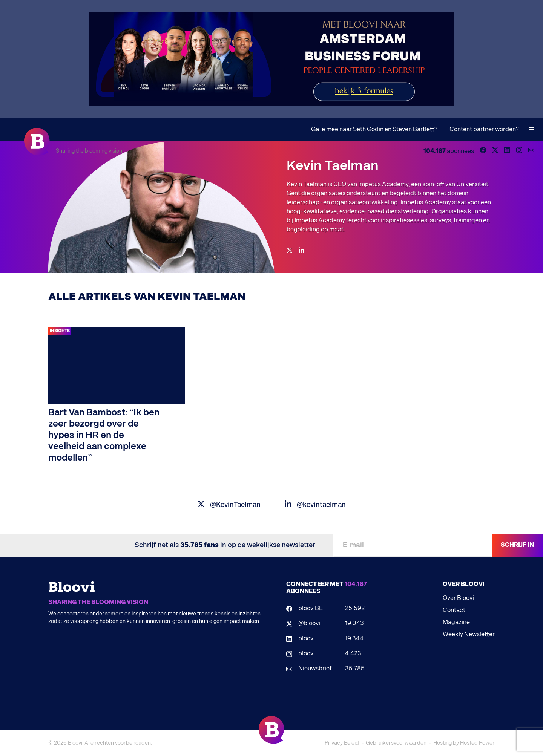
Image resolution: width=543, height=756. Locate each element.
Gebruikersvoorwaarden (396, 743)
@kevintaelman (315, 505)
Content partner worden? (484, 129)
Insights (60, 331)
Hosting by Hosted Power (464, 743)
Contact (454, 610)
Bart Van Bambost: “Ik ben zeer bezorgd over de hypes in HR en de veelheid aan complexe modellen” (104, 435)
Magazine (456, 622)
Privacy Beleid (342, 743)
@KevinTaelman (229, 505)
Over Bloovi (458, 598)
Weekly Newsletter (469, 634)
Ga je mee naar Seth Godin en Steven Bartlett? (374, 129)
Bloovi (75, 743)
